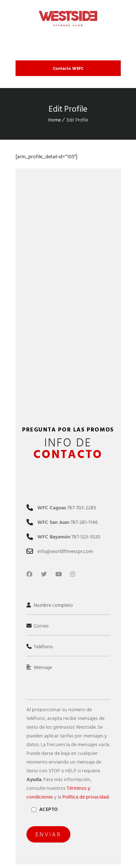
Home (55, 120)
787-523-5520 (86, 537)
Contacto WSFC (68, 69)
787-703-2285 (82, 508)
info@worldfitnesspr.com (65, 551)
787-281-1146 (84, 522)
